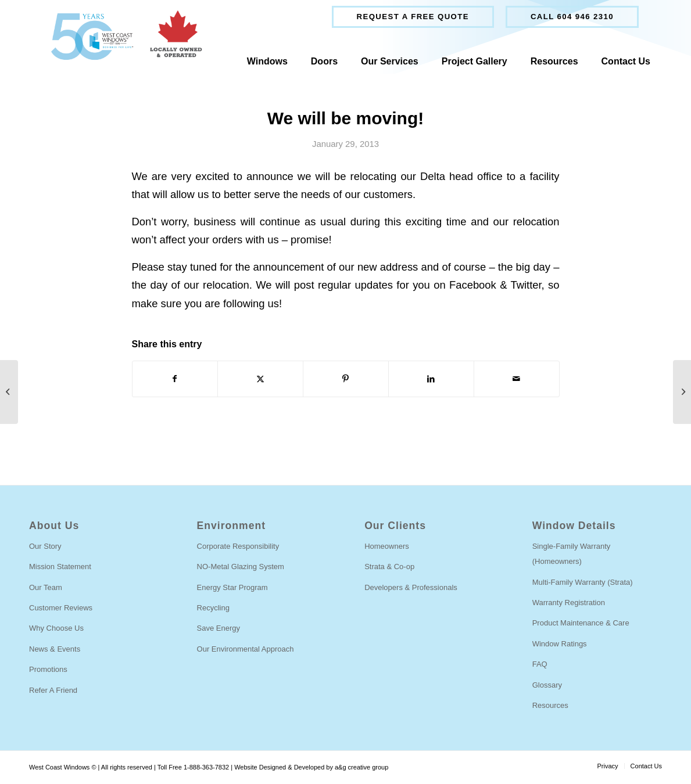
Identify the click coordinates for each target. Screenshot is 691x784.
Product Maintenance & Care (581, 623)
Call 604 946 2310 (572, 17)
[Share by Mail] (517, 379)
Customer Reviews (61, 608)
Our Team (46, 587)
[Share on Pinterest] (346, 379)
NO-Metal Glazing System (241, 567)
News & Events (55, 649)
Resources (550, 705)
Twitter (526, 285)
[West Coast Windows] (121, 37)
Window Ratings (560, 644)
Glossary (547, 685)
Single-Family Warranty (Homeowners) (572, 554)
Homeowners (387, 546)
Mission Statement (60, 567)
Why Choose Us (56, 628)
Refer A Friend (53, 690)
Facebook (473, 285)
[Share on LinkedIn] (431, 379)
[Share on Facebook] (175, 379)
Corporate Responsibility (238, 546)
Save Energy (219, 628)
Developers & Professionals (411, 587)
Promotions (48, 669)
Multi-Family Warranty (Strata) (583, 582)
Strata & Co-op (389, 567)
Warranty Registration (569, 603)
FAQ (540, 664)
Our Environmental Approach (246, 649)
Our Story (45, 546)
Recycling (213, 608)
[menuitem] (413, 17)
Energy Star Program (232, 587)
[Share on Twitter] (260, 379)
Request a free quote (413, 17)
